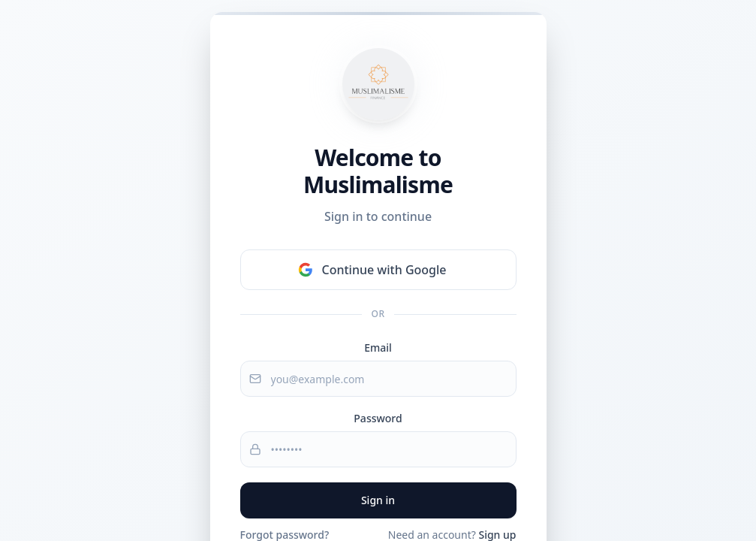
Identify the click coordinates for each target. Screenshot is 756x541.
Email (378, 348)
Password (378, 418)
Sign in (378, 500)
